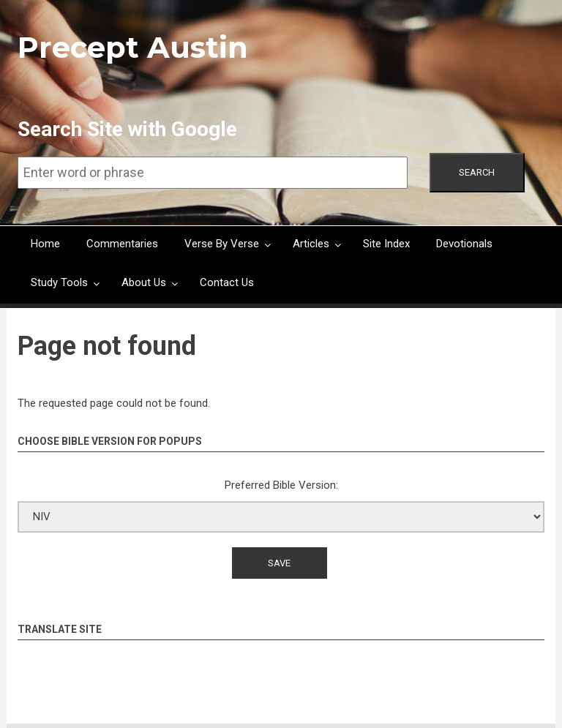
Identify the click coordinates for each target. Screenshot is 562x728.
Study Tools (59, 282)
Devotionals (464, 244)
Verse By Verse (222, 244)
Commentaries (122, 244)
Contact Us (227, 282)
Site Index (386, 244)
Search (477, 172)
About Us (144, 282)
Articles (311, 244)
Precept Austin (133, 47)
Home (45, 244)
